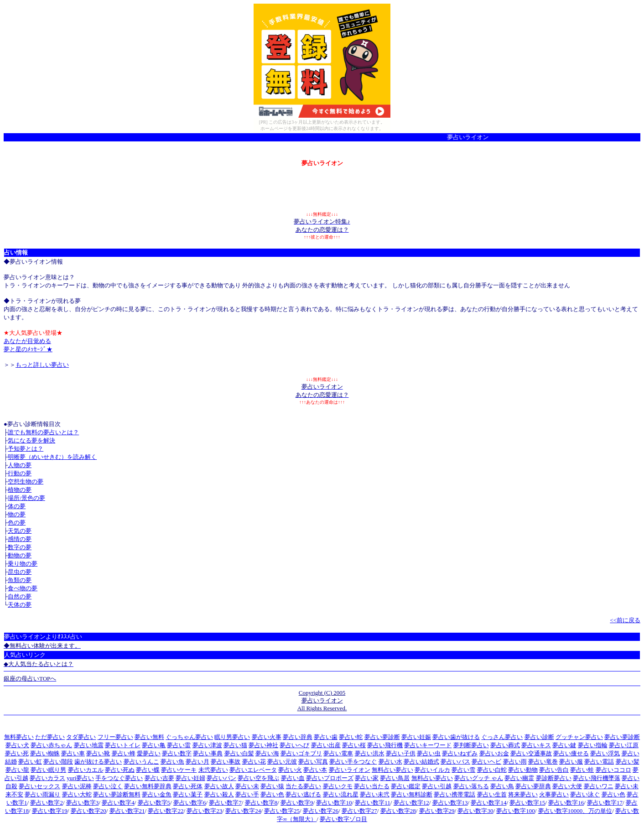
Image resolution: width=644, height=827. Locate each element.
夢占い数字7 (225, 803)
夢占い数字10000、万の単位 (575, 811)
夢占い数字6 (190, 803)
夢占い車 (73, 753)
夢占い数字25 (282, 811)
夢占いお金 (494, 753)
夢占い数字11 (373, 803)
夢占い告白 (554, 770)
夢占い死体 (188, 786)
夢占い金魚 (157, 794)
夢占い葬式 (505, 745)
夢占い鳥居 (395, 778)
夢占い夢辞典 (533, 786)
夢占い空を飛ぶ (258, 778)
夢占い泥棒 (77, 786)
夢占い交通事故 (531, 753)
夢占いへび (294, 745)
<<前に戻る (625, 620)
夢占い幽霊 (519, 778)
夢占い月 (197, 762)
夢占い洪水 (370, 753)
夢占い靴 (98, 753)
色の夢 (17, 523)
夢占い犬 (17, 745)
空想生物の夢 (26, 481)
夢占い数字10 (334, 803)
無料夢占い (19, 737)
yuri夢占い (80, 778)
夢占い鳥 (502, 786)
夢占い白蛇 (492, 770)
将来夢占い (523, 794)
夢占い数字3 (83, 803)
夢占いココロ (613, 770)
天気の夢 (20, 531)
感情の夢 (20, 539)
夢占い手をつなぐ (353, 762)
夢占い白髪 (239, 753)
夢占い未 (247, 786)
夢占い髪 (628, 762)
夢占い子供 (401, 753)
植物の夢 (20, 490)
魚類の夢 (20, 580)
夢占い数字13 (450, 803)
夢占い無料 (149, 737)
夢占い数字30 (475, 811)
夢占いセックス (39, 786)
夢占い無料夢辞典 (148, 786)
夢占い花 (254, 762)
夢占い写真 (313, 762)
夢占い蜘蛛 (45, 753)
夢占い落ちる (471, 786)
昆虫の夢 (20, 572)
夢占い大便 (567, 786)
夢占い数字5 (154, 803)
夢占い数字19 (50, 811)
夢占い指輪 (593, 745)
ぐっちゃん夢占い (189, 737)
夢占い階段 (58, 762)
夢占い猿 (272, 786)
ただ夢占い (50, 737)
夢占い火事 (267, 737)
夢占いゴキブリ (301, 753)
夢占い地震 (89, 745)
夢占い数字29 (437, 811)
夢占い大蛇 (77, 794)
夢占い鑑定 (406, 786)
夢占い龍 (17, 770)
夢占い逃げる (303, 794)
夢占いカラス (47, 778)
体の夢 (17, 506)
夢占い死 (17, 753)
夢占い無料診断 (412, 794)
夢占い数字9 (297, 803)
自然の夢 (20, 596)
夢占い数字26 (321, 811)
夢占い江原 (624, 745)
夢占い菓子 (188, 794)
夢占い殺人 (219, 794)
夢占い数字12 (411, 803)
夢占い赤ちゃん (51, 745)
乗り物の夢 (23, 564)
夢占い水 (390, 762)
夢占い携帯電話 (454, 794)
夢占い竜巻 (543, 762)
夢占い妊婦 (190, 778)
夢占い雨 (515, 762)
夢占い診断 (539, 737)
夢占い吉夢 (159, 778)
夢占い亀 (154, 745)
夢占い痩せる (571, 753)
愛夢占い (149, 753)
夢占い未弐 (375, 794)
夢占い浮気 (605, 753)
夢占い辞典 (298, 737)
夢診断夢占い (554, 778)
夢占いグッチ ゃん (479, 778)
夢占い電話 (599, 762)
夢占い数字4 (118, 803)
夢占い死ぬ (120, 770)
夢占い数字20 (88, 811)
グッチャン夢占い (579, 737)
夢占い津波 (207, 745)
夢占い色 (272, 794)
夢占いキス (536, 745)
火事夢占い (554, 794)
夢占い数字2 (47, 803)
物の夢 (17, 514)
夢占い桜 (354, 745)
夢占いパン (221, 778)
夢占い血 (293, 778)
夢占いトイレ (123, 745)
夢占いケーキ (179, 770)
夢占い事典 (208, 753)
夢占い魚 (172, 762)
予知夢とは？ (26, 449)
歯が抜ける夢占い (98, 762)
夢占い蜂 (124, 753)
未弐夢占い (213, 770)
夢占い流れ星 (341, 794)
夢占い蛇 (351, 737)
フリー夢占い (115, 737)
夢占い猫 (235, 745)
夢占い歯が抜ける (456, 737)
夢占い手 (247, 794)
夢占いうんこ (141, 762)
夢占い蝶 (148, 770)
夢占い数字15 (527, 803)
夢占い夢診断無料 (117, 794)
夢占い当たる (372, 786)
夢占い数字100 (516, 811)
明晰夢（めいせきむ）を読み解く (52, 457)
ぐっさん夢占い (502, 737)
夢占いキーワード (428, 745)
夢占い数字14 (488, 803)
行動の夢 (20, 473)
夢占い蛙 (582, 770)
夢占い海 (267, 753)
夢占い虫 (429, 753)
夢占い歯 (326, 737)
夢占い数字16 (566, 803)
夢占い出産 (326, 745)
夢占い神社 (263, 745)
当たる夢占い (303, 786)
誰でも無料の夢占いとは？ (43, 432)
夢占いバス (455, 762)
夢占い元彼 (282, 762)
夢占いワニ (599, 786)
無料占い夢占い (392, 770)
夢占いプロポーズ (330, 778)
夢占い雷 (179, 745)
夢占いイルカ (432, 770)
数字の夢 (20, 547)
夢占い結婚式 (421, 762)
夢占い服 (571, 762)
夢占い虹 (30, 762)
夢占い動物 (523, 770)
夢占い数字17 (605, 803)
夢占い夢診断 (382, 737)
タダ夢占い (81, 737)
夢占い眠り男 (48, 770)
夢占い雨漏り (42, 794)
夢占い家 (367, 778)
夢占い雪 (463, 770)
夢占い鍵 (564, 745)
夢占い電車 (338, 753)
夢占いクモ (338, 786)
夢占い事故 (226, 762)
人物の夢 (20, 465)
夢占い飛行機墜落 (597, 778)
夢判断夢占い (471, 745)
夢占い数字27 (359, 811)
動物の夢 (20, 555)
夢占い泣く (108, 786)
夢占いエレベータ (253, 770)
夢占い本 (315, 770)
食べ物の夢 (23, 588)
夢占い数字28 (398, 811)
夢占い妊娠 (416, 737)
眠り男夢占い (232, 737)
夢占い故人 (219, 786)
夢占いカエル (86, 770)
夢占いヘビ (486, 762)
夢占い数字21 (127, 811)
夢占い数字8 (261, 803)
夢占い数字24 (243, 811)
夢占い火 (290, 770)
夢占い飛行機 (385, 745)
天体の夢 (20, 605)
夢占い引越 (437, 786)
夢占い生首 (492, 794)
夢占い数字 (177, 753)
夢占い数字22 (166, 811)
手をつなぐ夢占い (119, 778)
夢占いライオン (350, 770)
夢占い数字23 (204, 811)
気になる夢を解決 (31, 440)
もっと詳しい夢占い (42, 365)
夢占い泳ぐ (585, 794)
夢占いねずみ (460, 753)
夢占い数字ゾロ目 (343, 819)
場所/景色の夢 (26, 498)
